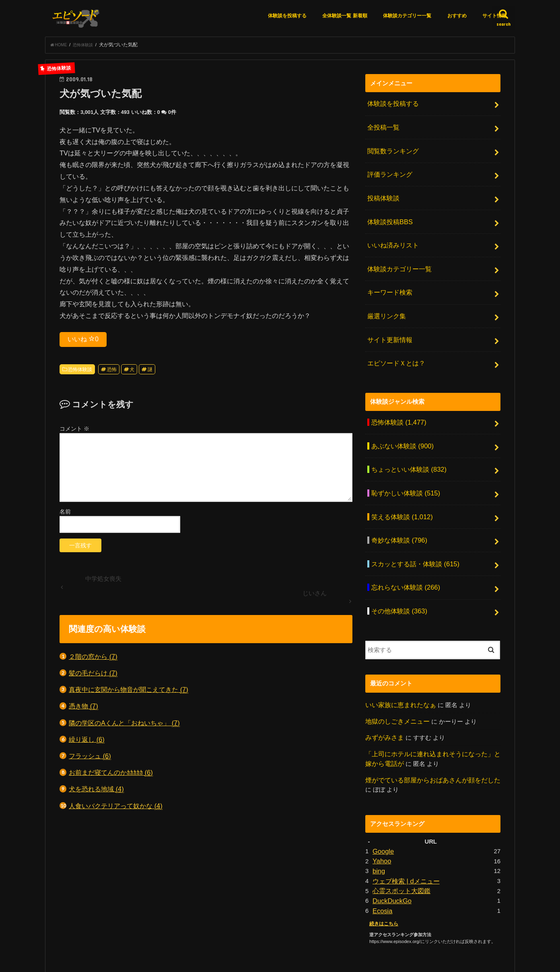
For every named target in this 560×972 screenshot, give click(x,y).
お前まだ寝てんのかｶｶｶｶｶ (111, 775)
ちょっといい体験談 (406, 438)
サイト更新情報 (388, 318)
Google (382, 799)
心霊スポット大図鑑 (400, 834)
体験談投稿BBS (388, 211)
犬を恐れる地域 (96, 791)
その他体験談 (397, 566)
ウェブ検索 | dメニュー (404, 825)
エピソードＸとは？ (394, 339)
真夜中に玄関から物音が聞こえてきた (129, 692)
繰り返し (87, 742)
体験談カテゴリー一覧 (407, 16)
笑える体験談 (399, 481)
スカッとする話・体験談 (412, 524)
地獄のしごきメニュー (395, 673)
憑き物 (83, 709)
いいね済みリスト (391, 233)
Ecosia (382, 852)
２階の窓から (93, 659)
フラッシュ (90, 758)
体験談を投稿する (287, 16)
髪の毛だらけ (93, 676)
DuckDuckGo (390, 843)
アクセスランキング (244, 936)
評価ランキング (388, 169)
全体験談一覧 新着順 (345, 16)
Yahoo (381, 807)
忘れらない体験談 (403, 545)
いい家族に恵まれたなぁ (398, 658)
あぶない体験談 (400, 417)
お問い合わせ (358, 936)
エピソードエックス (427, 959)
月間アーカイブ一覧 (305, 936)
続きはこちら (383, 864)
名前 (65, 514)
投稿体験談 (382, 190)
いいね (83, 341)
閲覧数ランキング (391, 147)
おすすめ (457, 16)
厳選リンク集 (385, 297)
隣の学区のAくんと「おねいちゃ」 (124, 725)
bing (378, 816)
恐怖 (112, 372)
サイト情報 (494, 16)
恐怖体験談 (80, 372)
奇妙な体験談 (397, 502)
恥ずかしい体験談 (403, 460)
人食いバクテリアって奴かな (116, 808)
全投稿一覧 (382, 126)
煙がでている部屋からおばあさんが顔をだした (429, 728)
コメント (74, 431)
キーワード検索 (388, 275)
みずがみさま (383, 689)
